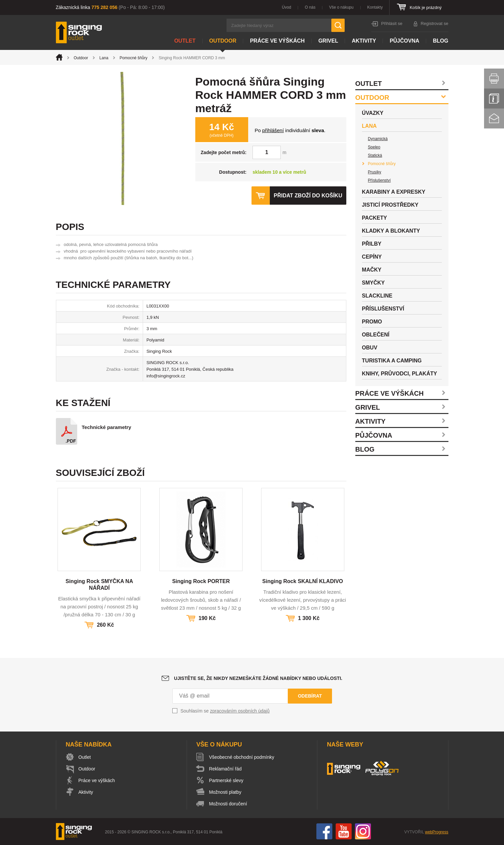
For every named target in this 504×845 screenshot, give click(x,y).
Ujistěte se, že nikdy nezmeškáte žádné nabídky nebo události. (258, 678)
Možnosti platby (225, 792)
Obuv (370, 348)
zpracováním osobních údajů (240, 711)
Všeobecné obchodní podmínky (242, 757)
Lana (104, 58)
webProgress (436, 832)
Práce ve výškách (277, 41)
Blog (440, 41)
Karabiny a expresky (394, 192)
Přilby (372, 244)
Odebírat (310, 696)
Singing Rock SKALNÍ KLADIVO (303, 581)
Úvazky (373, 113)
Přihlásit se (392, 23)
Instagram (363, 831)
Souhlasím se (225, 711)
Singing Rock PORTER (201, 581)
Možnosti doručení (228, 804)
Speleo (374, 147)
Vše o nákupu (341, 7)
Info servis (494, 99)
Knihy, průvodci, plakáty (400, 374)
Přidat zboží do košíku (308, 196)
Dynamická (378, 139)
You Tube (344, 831)
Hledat (338, 25)
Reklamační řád (225, 769)
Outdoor (223, 41)
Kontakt (494, 118)
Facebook (324, 831)
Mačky (372, 270)
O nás (310, 7)
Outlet (185, 41)
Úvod (286, 7)
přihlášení (273, 130)
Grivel (328, 41)
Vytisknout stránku (494, 79)
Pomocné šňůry (134, 58)
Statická (375, 155)
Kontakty (375, 7)
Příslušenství (379, 180)
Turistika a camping (392, 361)
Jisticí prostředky (390, 205)
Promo (372, 322)
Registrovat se (434, 23)
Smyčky (373, 283)
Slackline (377, 296)
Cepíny (372, 257)
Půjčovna (404, 41)
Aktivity (364, 41)
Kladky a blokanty (391, 231)
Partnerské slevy (226, 780)
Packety (374, 218)
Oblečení (376, 335)
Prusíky (375, 172)
